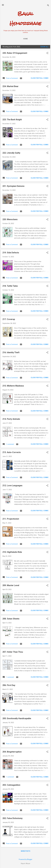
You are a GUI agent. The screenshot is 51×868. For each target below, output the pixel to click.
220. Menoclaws (10, 219)
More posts (26, 851)
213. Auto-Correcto (12, 452)
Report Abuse (25, 863)
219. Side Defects (11, 253)
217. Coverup (9, 319)
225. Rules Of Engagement (15, 53)
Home (25, 39)
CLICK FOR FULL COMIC (40, 78)
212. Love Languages (12, 486)
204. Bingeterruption (12, 752)
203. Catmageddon (11, 785)
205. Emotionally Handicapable (17, 718)
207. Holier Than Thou (13, 652)
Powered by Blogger (26, 859)
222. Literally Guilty (11, 153)
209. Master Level (11, 585)
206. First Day (9, 685)
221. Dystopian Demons (13, 186)
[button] (47, 53)
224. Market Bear (10, 86)
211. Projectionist (11, 519)
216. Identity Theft (11, 352)
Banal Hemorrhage (26, 19)
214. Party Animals (11, 419)
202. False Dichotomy (12, 818)
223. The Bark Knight (12, 120)
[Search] (48, 6)
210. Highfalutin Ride (12, 552)
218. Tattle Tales (10, 286)
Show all (44, 47)
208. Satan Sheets (11, 619)
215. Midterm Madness (13, 386)
